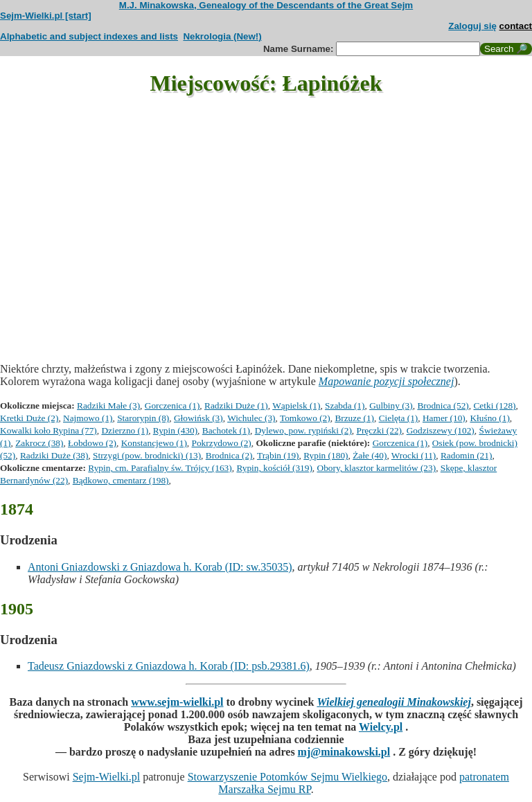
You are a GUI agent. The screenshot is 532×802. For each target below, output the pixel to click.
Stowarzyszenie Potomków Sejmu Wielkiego (287, 777)
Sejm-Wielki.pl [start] (46, 16)
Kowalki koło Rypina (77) (48, 430)
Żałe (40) (370, 455)
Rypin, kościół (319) (274, 468)
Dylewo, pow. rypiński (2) (303, 430)
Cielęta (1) (399, 418)
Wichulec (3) (251, 418)
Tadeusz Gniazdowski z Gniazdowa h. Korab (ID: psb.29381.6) (169, 666)
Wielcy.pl (381, 727)
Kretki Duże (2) (29, 418)
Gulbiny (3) (391, 406)
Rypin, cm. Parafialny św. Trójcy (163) (160, 468)
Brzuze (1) (354, 418)
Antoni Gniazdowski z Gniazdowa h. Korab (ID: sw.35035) (160, 567)
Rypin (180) (326, 455)
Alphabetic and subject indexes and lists (89, 36)
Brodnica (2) (229, 455)
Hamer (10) (444, 418)
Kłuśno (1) (489, 418)
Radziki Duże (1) (236, 406)
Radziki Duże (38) (54, 455)
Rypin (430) (175, 430)
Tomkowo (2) (305, 418)
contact (516, 26)
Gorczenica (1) (172, 406)
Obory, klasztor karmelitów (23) (377, 468)
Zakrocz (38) (39, 443)
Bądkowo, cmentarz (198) (121, 480)
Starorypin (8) (143, 418)
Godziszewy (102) (441, 430)
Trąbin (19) (278, 455)
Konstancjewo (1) (154, 443)
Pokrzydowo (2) (222, 443)
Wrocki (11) (414, 455)
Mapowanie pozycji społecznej (387, 381)
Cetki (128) (494, 406)
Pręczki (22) (380, 430)
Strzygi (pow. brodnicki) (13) (147, 455)
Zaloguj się (472, 26)
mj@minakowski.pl (344, 752)
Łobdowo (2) (92, 443)
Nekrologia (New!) (222, 36)
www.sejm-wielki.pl (177, 702)
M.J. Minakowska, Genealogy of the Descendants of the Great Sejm (266, 5)
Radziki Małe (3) (108, 406)
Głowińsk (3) (198, 418)
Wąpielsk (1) (296, 406)
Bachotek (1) (226, 430)
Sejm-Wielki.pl (107, 777)
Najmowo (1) (88, 418)
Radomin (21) (466, 455)
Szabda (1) (345, 406)
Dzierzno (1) (125, 430)
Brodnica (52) (443, 406)
